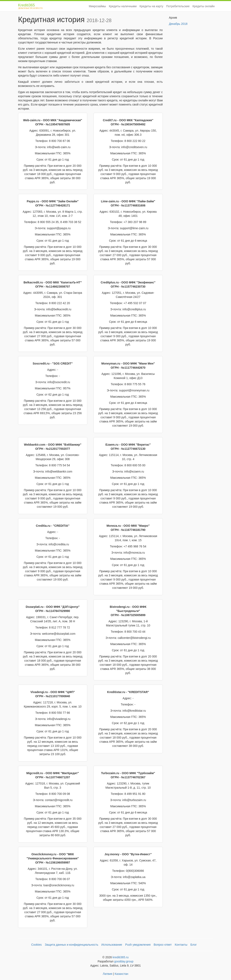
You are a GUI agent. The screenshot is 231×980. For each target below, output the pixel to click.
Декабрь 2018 (178, 24)
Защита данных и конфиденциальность (72, 945)
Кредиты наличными (123, 6)
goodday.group (124, 961)
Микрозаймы (97, 6)
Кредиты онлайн (204, 6)
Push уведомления (138, 945)
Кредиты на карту (151, 6)
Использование (112, 945)
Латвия (108, 974)
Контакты (181, 945)
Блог (193, 945)
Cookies (36, 945)
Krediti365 (28, 7)
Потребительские (178, 6)
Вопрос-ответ (163, 945)
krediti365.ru (121, 957)
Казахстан (122, 974)
